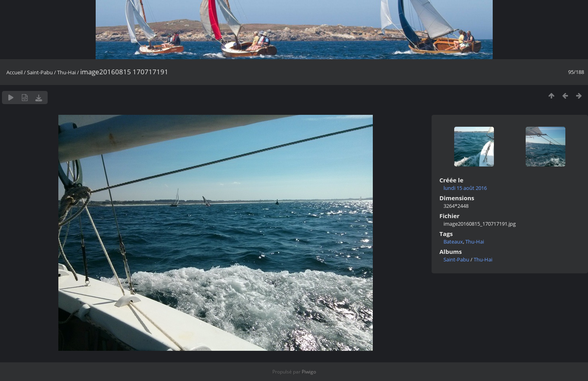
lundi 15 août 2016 (465, 188)
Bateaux (453, 242)
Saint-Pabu (40, 72)
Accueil (14, 72)
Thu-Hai (67, 72)
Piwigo (309, 372)
